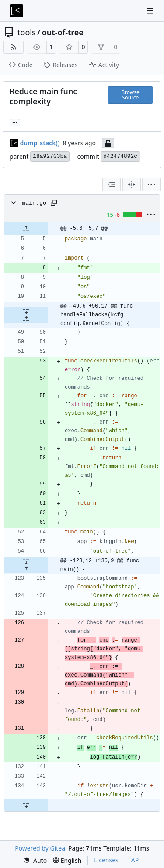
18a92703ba (50, 156)
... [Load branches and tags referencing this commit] (15, 122)
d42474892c (120, 156)
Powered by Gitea (40, 848)
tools (27, 32)
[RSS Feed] (14, 47)
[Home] (17, 11)
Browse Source (130, 95)
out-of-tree (63, 32)
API (136, 860)
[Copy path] (54, 203)
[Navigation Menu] (151, 11)
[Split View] (132, 185)
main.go (34, 203)
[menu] (151, 185)
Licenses (106, 860)
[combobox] (112, 185)
